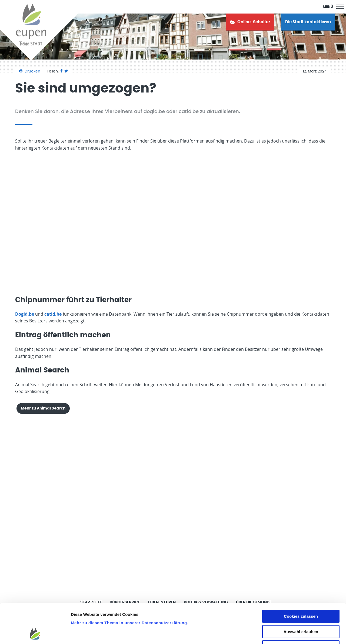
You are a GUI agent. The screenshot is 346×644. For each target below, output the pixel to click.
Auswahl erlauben (301, 595)
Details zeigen (287, 633)
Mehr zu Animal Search (43, 408)
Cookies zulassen (301, 579)
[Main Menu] (333, 7)
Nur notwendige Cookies (301, 610)
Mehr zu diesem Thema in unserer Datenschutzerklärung (129, 586)
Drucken (30, 71)
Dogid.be (25, 314)
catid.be (53, 314)
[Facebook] (61, 71)
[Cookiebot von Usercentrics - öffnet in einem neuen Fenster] (35, 633)
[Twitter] (66, 71)
